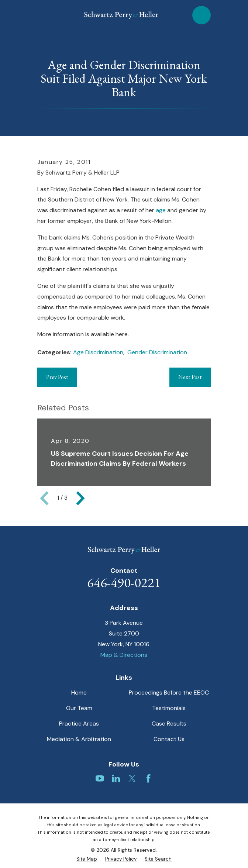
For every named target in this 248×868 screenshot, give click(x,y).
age (161, 210)
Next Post (190, 377)
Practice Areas (79, 724)
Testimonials (169, 708)
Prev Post (57, 377)
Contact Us (169, 739)
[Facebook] (148, 778)
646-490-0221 (124, 582)
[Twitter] (132, 778)
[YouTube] (100, 778)
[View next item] (80, 498)
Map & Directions (124, 655)
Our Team (79, 708)
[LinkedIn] (116, 778)
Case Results (169, 724)
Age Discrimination (98, 352)
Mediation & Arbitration (79, 739)
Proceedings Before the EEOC (169, 693)
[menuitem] (87, 859)
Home (79, 693)
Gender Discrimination (157, 352)
